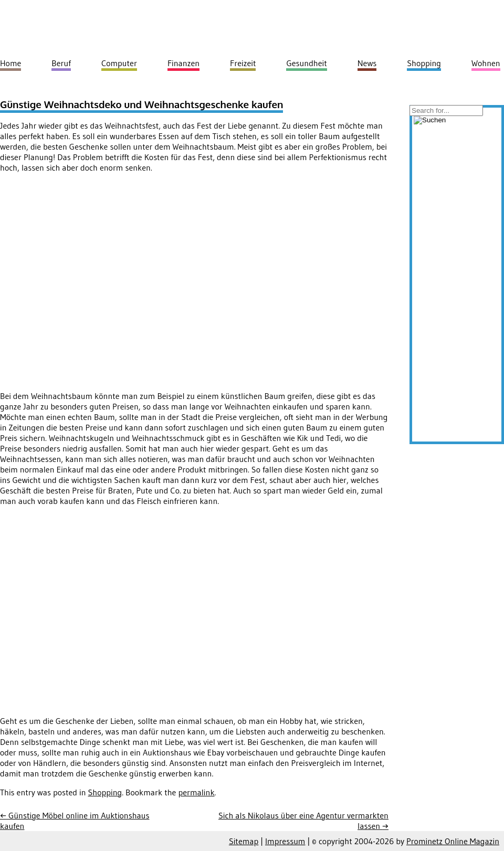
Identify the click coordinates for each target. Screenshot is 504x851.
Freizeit (243, 63)
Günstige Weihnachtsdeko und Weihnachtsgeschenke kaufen (141, 104)
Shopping (105, 792)
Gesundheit (306, 63)
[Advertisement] (98, 280)
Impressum (285, 841)
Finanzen (183, 63)
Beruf (61, 63)
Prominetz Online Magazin (453, 841)
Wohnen (486, 63)
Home (10, 63)
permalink (196, 792)
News (367, 63)
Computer (119, 63)
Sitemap (244, 841)
